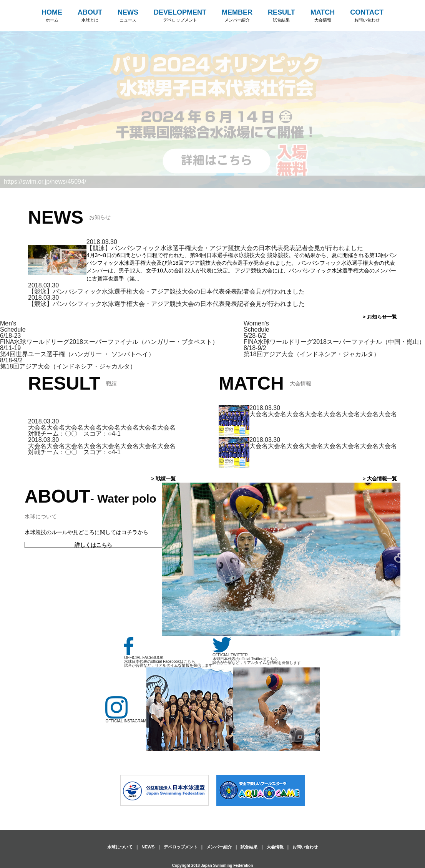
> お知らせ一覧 (379, 317)
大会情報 (279, 847)
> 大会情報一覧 (379, 478)
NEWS (128, 16)
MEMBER (237, 16)
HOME (52, 16)
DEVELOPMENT (180, 16)
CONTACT (367, 16)
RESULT (281, 16)
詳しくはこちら (94, 545)
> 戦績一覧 (163, 478)
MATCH (323, 16)
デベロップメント (178, 847)
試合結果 (251, 847)
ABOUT (90, 16)
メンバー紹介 (219, 847)
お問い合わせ (311, 847)
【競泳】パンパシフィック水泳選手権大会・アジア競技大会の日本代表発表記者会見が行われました (225, 248)
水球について (114, 847)
